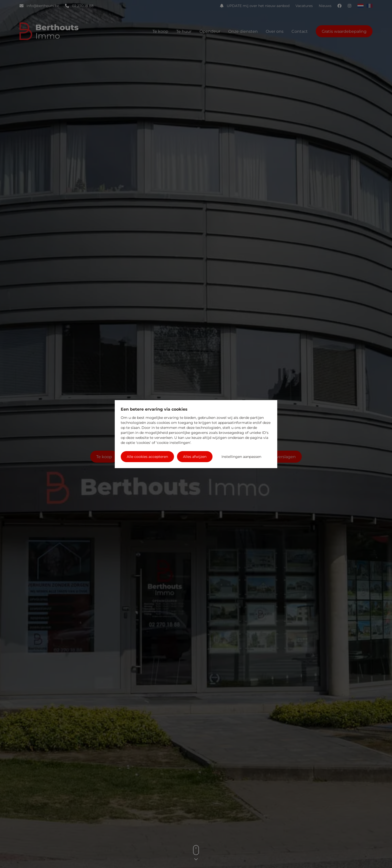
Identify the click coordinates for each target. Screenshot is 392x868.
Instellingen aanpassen (241, 457)
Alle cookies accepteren (147, 457)
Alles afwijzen (195, 457)
